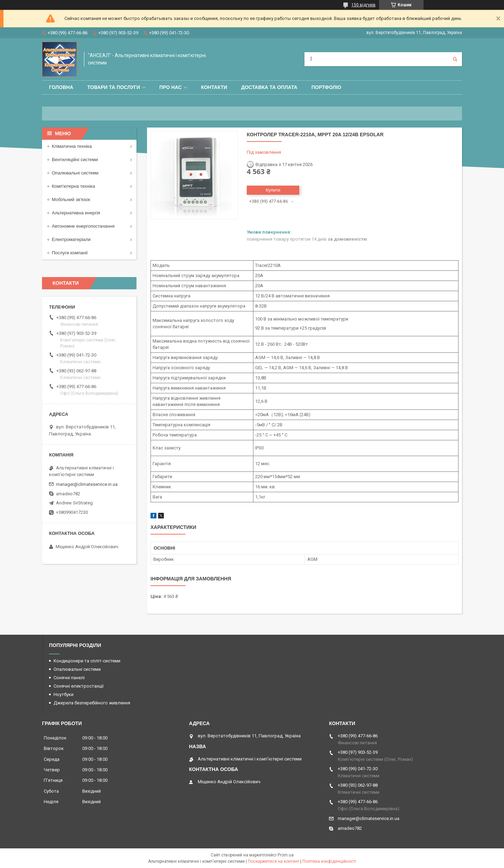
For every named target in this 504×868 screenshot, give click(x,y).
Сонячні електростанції (79, 686)
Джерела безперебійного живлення (92, 703)
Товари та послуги (114, 87)
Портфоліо (326, 87)
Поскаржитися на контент (274, 861)
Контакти (214, 87)
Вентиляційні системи (75, 160)
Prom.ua (286, 855)
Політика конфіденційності (329, 861)
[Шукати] (455, 59)
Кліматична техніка (72, 146)
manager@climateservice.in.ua (87, 484)
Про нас (170, 87)
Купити (273, 190)
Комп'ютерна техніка (73, 186)
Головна (61, 87)
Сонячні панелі (69, 678)
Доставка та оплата (269, 87)
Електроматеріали (71, 239)
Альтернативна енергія (76, 213)
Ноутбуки (64, 694)
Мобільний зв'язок (71, 199)
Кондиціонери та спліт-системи (87, 661)
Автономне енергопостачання (83, 226)
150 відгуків (363, 5)
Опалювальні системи (75, 173)
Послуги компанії (70, 253)
